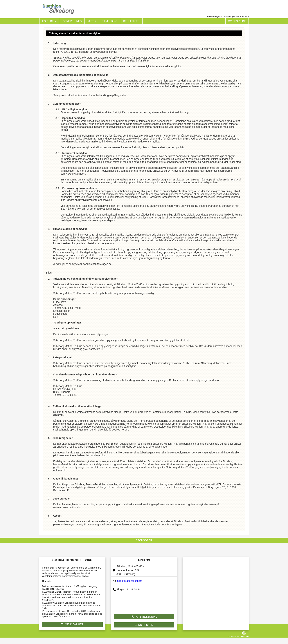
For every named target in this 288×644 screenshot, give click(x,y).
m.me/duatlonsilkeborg (129, 581)
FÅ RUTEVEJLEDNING (144, 617)
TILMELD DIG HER (72, 624)
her (110, 264)
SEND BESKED (144, 625)
